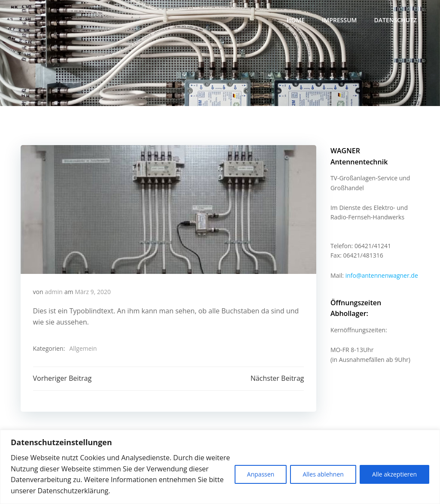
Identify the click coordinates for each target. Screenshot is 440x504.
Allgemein (83, 350)
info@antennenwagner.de (381, 265)
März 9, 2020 (93, 293)
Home (296, 20)
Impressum (340, 20)
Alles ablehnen (323, 474)
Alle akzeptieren (394, 474)
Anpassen (261, 474)
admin (54, 293)
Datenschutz (396, 20)
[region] (220, 467)
